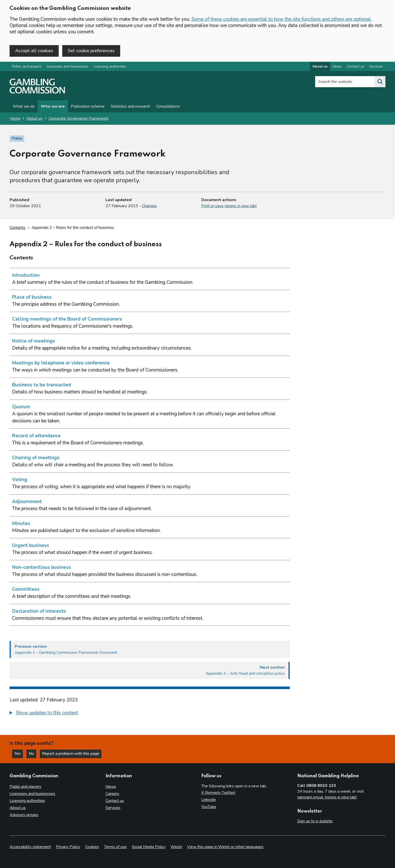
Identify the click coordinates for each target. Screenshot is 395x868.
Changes (149, 206)
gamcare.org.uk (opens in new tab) (327, 797)
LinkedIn (209, 800)
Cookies (92, 847)
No (32, 754)
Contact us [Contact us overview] (356, 66)
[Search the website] (380, 82)
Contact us (115, 801)
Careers (112, 794)
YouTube (209, 807)
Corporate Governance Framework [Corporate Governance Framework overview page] (79, 118)
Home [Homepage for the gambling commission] (15, 118)
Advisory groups (24, 815)
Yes (19, 754)
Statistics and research (130, 106)
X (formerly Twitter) (218, 793)
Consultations (168, 106)
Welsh (176, 847)
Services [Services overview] (376, 66)
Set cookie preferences (91, 51)
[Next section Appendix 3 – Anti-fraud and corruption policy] (150, 670)
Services (113, 808)
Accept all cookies (34, 51)
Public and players (27, 66)
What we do (24, 106)
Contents (18, 228)
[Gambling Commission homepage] (37, 92)
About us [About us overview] (320, 66)
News (111, 787)
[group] (150, 714)
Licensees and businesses (68, 66)
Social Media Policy (149, 847)
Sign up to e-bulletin (315, 821)
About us (35, 118)
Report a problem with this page (71, 754)
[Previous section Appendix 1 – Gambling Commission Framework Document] (150, 649)
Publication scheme (88, 106)
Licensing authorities (110, 66)
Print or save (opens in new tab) (229, 206)
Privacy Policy (68, 847)
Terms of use (115, 847)
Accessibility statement (30, 847)
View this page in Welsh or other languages (225, 847)
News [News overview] (337, 66)
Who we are (53, 106)
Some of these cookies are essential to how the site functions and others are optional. (282, 19)
